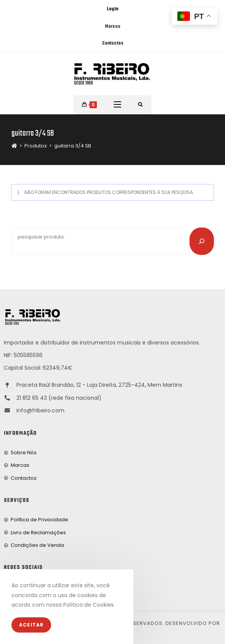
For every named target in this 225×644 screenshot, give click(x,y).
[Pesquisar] (202, 241)
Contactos (113, 43)
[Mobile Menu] (117, 105)
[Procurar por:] (141, 105)
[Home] (14, 146)
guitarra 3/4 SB (73, 146)
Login (112, 9)
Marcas (112, 27)
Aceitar (31, 625)
